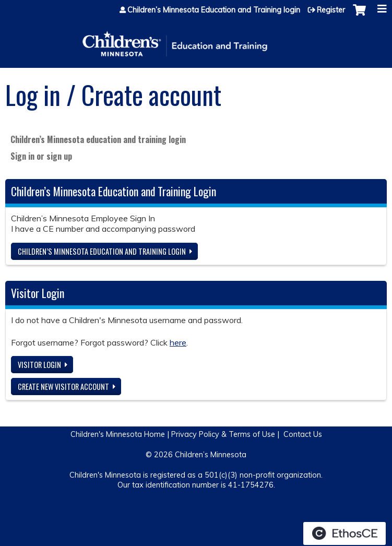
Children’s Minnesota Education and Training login (214, 10)
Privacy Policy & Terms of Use (223, 434)
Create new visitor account (63, 387)
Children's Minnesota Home (118, 434)
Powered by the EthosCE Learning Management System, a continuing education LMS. (345, 533)
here (178, 342)
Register (331, 10)
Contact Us (303, 434)
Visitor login (39, 365)
